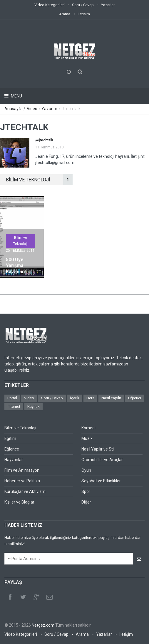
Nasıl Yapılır (111, 398)
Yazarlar (108, 5)
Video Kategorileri (50, 5)
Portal (12, 398)
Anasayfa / (15, 109)
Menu (16, 96)
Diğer (86, 502)
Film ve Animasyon (22, 470)
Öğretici (135, 398)
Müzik (87, 438)
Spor (86, 491)
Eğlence (12, 449)
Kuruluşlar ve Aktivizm (25, 491)
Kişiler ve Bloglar (19, 502)
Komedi (88, 428)
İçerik (75, 398)
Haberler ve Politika (22, 481)
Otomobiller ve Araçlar (102, 460)
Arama (65, 14)
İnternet (14, 407)
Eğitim (10, 438)
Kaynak (34, 407)
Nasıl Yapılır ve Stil (98, 449)
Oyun (86, 470)
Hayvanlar (14, 460)
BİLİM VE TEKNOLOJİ (39, 180)
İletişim (84, 14)
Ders (90, 398)
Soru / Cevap (83, 5)
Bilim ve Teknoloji (20, 241)
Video (32, 109)
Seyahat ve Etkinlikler (101, 481)
